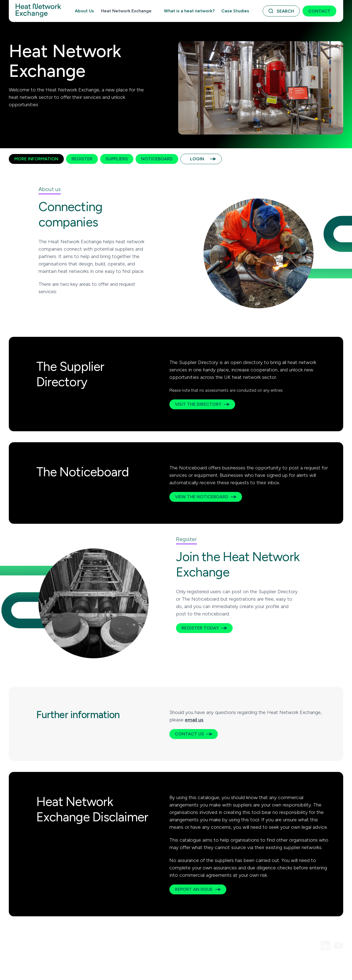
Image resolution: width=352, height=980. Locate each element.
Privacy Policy (95, 963)
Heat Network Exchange (126, 11)
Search (285, 11)
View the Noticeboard (202, 497)
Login (197, 159)
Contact (319, 11)
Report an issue (194, 889)
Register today (200, 628)
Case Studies (235, 11)
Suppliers (117, 159)
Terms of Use (21, 963)
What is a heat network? (189, 11)
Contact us (189, 734)
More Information (36, 159)
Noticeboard (157, 159)
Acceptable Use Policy (58, 963)
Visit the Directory (198, 404)
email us (194, 720)
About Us (84, 11)
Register (82, 159)
